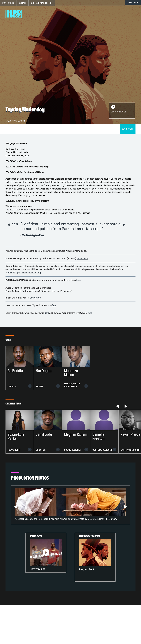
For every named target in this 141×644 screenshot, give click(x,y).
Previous (9, 225)
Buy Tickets (8, 3)
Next (124, 225)
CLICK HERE (11, 201)
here (79, 280)
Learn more (82, 258)
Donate (23, 3)
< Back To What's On (15, 121)
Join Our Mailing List (42, 3)
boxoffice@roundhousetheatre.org (25, 273)
